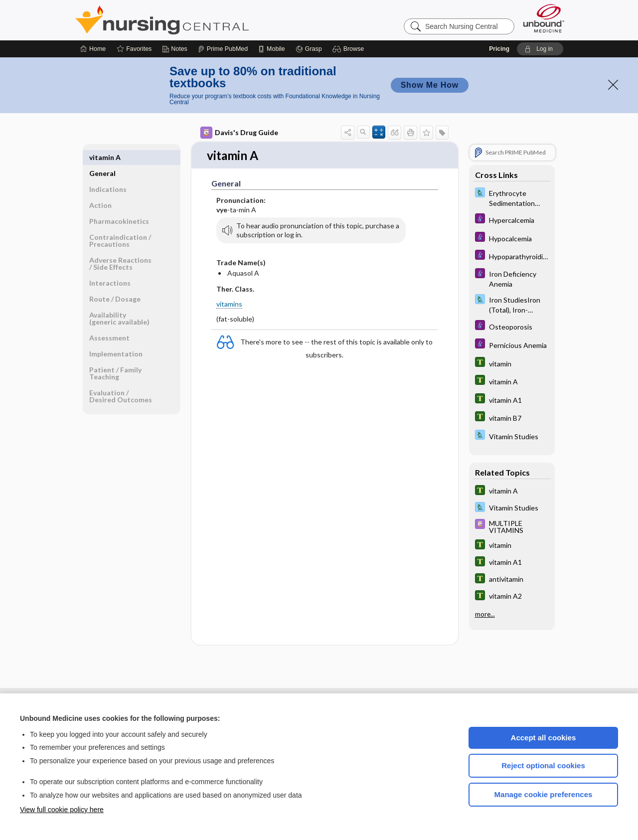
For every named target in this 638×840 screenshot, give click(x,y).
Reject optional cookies (543, 765)
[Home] (93, 49)
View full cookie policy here (62, 810)
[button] (350, 49)
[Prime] (223, 49)
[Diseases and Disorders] (512, 220)
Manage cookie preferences (544, 794)
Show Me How (430, 85)
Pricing (499, 49)
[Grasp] (309, 49)
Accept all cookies (544, 738)
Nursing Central (199, 20)
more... (485, 614)
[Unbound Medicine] (544, 18)
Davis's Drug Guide (239, 133)
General (102, 157)
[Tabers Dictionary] (512, 363)
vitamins (229, 304)
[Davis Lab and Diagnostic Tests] (512, 197)
